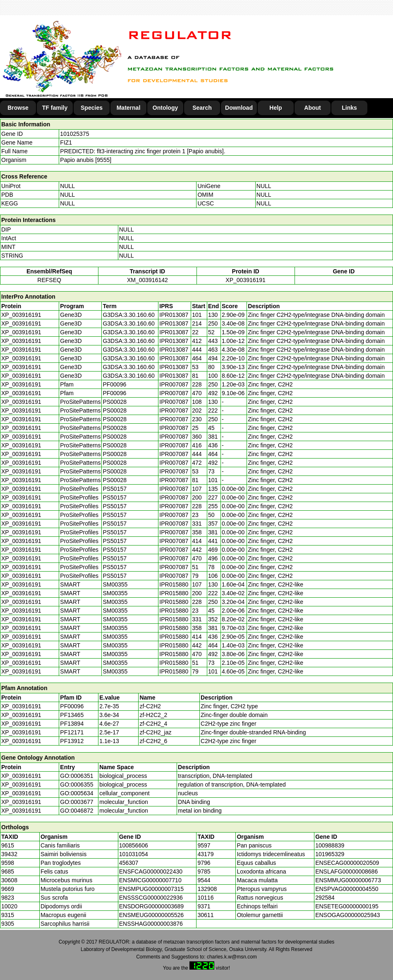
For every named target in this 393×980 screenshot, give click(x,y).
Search (202, 108)
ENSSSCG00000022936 (151, 898)
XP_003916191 (246, 280)
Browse (18, 108)
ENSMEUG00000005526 (151, 915)
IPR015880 (174, 584)
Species (92, 108)
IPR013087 (174, 315)
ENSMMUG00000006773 (348, 880)
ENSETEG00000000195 (347, 906)
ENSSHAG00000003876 (151, 924)
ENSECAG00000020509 (347, 863)
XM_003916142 (147, 280)
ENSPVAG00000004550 (347, 889)
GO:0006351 (77, 776)
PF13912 (72, 741)
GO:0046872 (77, 811)
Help (276, 108)
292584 (325, 898)
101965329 (330, 854)
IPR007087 (174, 384)
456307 (129, 863)
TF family (55, 108)
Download (239, 108)
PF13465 (72, 715)
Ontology (165, 108)
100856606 (134, 845)
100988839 (330, 845)
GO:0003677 (77, 802)
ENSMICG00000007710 (150, 880)
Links (349, 108)
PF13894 (72, 724)
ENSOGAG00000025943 (347, 915)
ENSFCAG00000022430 (151, 871)
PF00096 (72, 706)
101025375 (74, 134)
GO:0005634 (77, 793)
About (312, 108)
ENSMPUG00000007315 (151, 889)
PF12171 (72, 732)
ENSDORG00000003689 (151, 906)
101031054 (134, 854)
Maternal (129, 108)
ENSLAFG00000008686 (346, 871)
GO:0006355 (77, 784)
